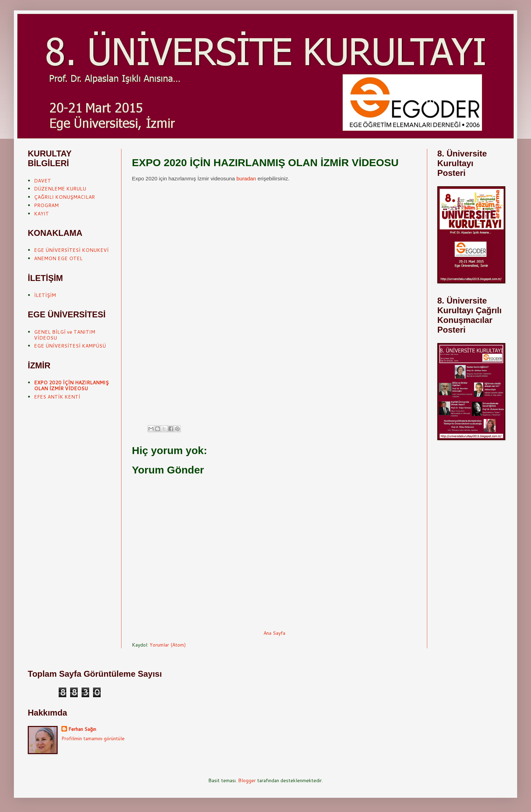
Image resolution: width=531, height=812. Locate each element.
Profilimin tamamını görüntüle (93, 738)
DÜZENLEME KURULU (60, 189)
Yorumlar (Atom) (168, 645)
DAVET (43, 181)
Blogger (247, 780)
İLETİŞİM (45, 295)
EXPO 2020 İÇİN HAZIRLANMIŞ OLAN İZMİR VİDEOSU (71, 386)
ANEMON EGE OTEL (58, 258)
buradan (246, 178)
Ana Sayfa (274, 633)
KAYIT (41, 214)
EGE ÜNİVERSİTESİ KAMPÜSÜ (70, 346)
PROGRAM (46, 205)
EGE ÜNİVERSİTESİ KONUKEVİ (71, 250)
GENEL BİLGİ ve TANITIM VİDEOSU (65, 335)
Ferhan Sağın (82, 729)
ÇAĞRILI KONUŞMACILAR (64, 197)
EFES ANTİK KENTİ (57, 397)
